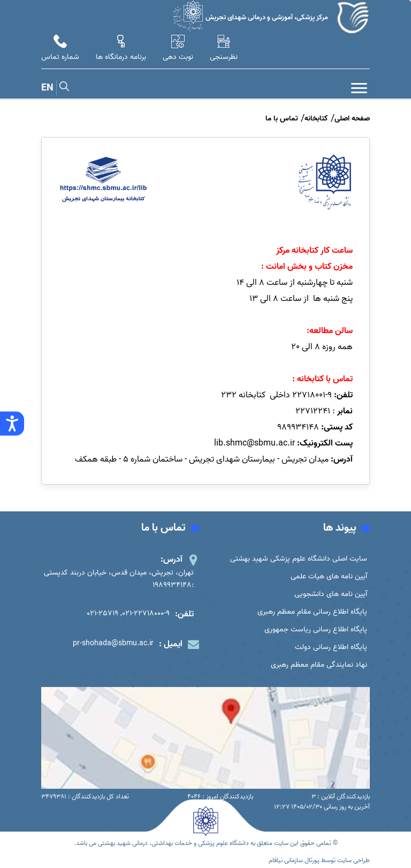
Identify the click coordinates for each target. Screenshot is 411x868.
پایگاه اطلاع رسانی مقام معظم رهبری (312, 612)
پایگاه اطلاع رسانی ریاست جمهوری (316, 629)
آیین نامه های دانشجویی (331, 594)
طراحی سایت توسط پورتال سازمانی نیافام (319, 860)
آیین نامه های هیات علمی (329, 576)
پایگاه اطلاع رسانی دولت (331, 647)
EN (47, 88)
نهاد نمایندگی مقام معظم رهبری (319, 665)
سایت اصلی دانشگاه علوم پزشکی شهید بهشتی (299, 559)
